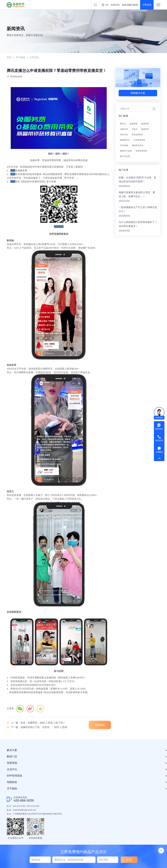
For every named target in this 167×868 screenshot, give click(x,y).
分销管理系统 (139, 140)
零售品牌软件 (137, 135)
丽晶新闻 (134, 124)
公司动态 (34, 57)
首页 (9, 57)
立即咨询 (147, 5)
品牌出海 (124, 129)
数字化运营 (125, 156)
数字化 (123, 124)
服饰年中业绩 (126, 151)
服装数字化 (125, 140)
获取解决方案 (138, 93)
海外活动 (124, 135)
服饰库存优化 (138, 145)
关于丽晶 (20, 57)
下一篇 (39, 727)
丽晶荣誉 (145, 124)
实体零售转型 (141, 151)
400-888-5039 (24, 800)
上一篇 (38, 723)
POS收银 (124, 145)
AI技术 (134, 129)
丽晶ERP (145, 129)
